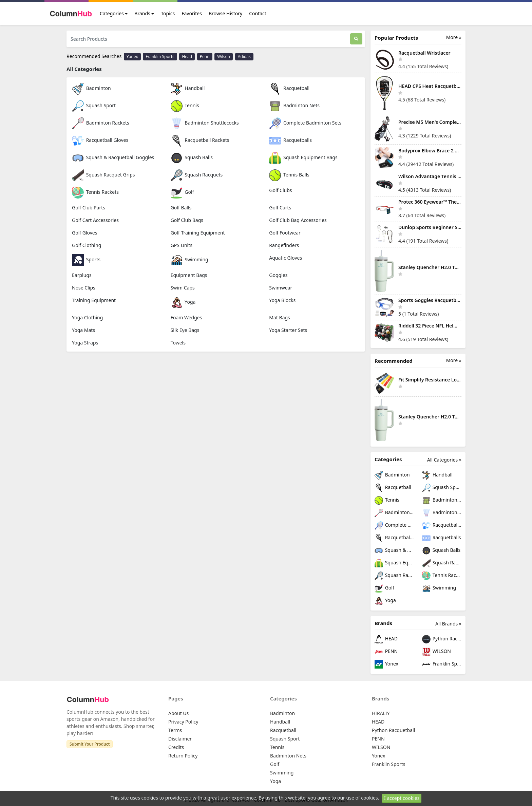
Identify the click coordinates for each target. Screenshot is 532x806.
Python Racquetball (442, 639)
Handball (188, 88)
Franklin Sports (160, 57)
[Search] (356, 39)
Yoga (183, 302)
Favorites (192, 13)
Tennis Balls (289, 175)
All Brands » (448, 624)
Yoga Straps (85, 343)
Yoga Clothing (87, 317)
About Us (178, 713)
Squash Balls (192, 157)
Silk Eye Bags (185, 330)
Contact (258, 13)
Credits (176, 747)
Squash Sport (94, 105)
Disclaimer (180, 739)
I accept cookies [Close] (402, 798)
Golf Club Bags (187, 220)
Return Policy (183, 756)
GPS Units (182, 245)
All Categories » (444, 460)
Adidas (244, 57)
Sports (86, 259)
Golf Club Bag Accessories (298, 220)
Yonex (132, 57)
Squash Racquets (197, 175)
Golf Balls (181, 208)
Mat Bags (280, 317)
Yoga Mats (83, 330)
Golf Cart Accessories (95, 220)
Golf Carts (280, 208)
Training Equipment (94, 300)
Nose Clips (84, 288)
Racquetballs (290, 140)
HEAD (386, 639)
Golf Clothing (87, 245)
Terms (175, 730)
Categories (112, 13)
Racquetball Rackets (200, 140)
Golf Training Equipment (198, 233)
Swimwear (281, 288)
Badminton (91, 88)
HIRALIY (381, 713)
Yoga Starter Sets (288, 330)
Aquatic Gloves (286, 258)
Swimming (189, 259)
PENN (386, 652)
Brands (142, 13)
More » (454, 37)
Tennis (185, 105)
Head (187, 57)
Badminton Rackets (101, 123)
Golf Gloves (84, 233)
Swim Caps (183, 288)
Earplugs (82, 275)
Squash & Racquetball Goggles (113, 157)
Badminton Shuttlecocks (205, 123)
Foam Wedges (186, 317)
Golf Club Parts (89, 208)
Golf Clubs (280, 190)
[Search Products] (208, 39)
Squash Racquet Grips (103, 175)
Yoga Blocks (282, 300)
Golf (182, 192)
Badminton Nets (294, 105)
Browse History (225, 13)
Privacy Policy (183, 722)
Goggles (278, 275)
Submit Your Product (90, 744)
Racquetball (289, 88)
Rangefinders (284, 245)
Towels (178, 343)
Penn (205, 57)
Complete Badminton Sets (305, 123)
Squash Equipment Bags (303, 157)
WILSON (436, 652)
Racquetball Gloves (100, 140)
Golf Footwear (285, 233)
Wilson (224, 57)
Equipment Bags (189, 275)
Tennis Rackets (95, 192)
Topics (168, 13)
